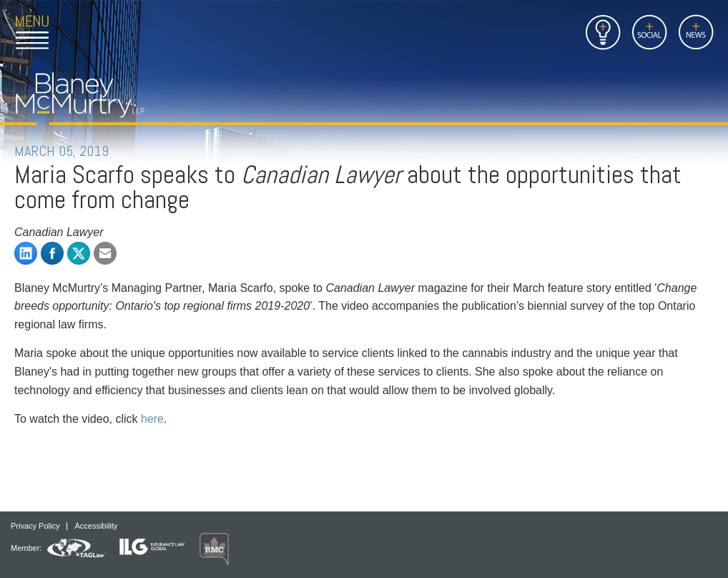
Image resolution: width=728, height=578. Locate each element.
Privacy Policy (35, 526)
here (152, 419)
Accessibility (96, 526)
